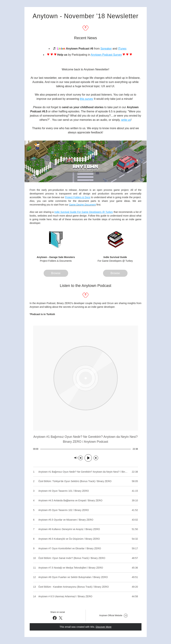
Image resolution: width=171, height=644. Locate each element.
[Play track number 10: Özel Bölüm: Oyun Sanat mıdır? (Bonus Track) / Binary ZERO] (86, 558)
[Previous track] (81, 458)
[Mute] (76, 458)
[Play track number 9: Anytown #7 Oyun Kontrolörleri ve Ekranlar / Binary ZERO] (86, 549)
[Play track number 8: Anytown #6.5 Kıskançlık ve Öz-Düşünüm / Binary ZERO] (86, 539)
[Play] (88, 458)
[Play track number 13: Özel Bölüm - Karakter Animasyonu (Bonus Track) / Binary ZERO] (86, 587)
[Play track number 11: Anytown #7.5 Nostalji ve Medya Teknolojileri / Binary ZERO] (86, 568)
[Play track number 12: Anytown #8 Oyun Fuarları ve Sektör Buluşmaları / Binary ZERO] (86, 577)
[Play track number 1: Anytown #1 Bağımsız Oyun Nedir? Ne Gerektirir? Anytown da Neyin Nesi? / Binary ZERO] (86, 472)
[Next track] (96, 458)
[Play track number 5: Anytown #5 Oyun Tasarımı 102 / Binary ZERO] (86, 510)
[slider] (86, 449)
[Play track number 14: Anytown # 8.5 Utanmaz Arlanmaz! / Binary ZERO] (86, 596)
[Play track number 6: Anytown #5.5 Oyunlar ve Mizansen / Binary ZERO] (86, 520)
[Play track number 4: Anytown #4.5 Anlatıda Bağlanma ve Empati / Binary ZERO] (86, 501)
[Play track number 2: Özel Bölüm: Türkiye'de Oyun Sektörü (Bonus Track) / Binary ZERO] (86, 481)
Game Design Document (82, 205)
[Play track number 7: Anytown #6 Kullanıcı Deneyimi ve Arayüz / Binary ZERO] (86, 529)
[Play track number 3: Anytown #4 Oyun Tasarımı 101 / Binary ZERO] (86, 491)
